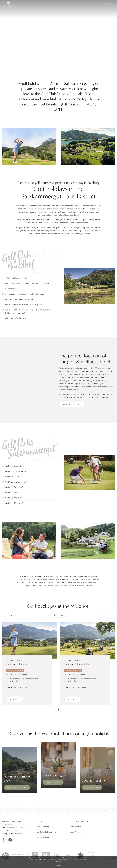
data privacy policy (64, 860)
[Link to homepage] (8, 5)
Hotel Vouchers (42, 837)
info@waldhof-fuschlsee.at (13, 834)
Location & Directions (79, 821)
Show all (58, 615)
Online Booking (42, 827)
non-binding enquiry (52, 585)
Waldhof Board (53, 782)
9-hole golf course (60, 212)
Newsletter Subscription (46, 832)
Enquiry (39, 821)
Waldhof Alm (20, 318)
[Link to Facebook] (5, 840)
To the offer (15, 699)
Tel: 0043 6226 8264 (11, 830)
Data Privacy (75, 827)
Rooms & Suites (92, 788)
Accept (58, 865)
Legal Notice (75, 832)
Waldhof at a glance (72, 405)
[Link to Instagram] (10, 840)
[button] (12, 615)
